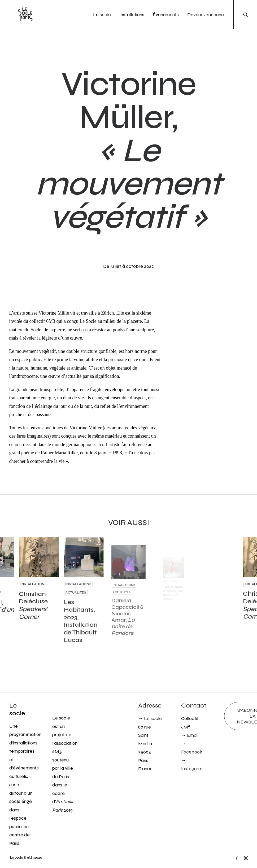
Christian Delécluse (34, 600)
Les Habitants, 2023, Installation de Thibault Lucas (82, 610)
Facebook (192, 752)
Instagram (192, 769)
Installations (132, 15)
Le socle (102, 15)
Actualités (78, 592)
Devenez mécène (206, 15)
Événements (166, 15)
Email (193, 735)
